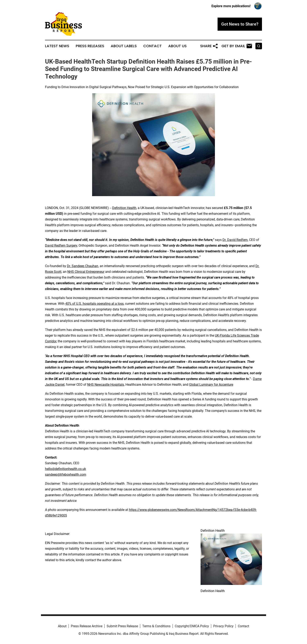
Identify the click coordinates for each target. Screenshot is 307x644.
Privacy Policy (223, 626)
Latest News (57, 46)
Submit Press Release (122, 626)
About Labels (124, 46)
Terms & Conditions (156, 626)
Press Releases (90, 46)
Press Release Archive (87, 626)
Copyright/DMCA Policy (192, 626)
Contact (152, 46)
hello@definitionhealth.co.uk (65, 469)
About (62, 626)
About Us (177, 46)
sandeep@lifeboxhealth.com (66, 475)
